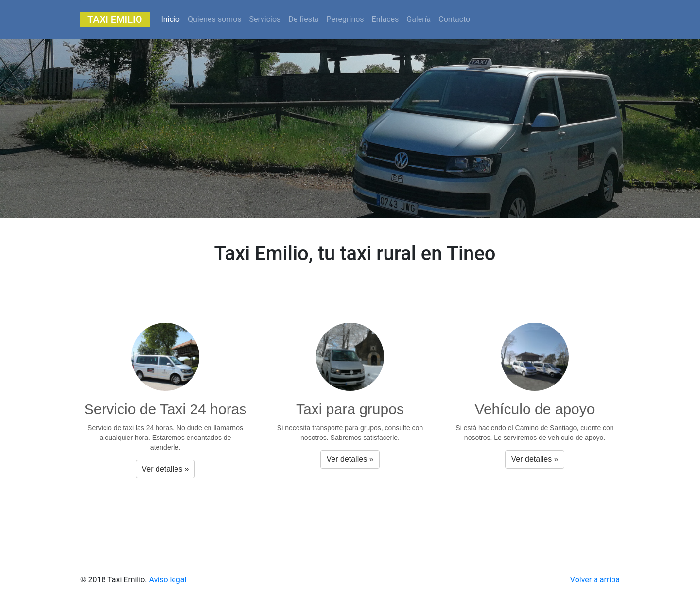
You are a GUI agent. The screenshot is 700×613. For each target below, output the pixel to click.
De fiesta (304, 19)
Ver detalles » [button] (166, 469)
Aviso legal (167, 580)
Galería (419, 19)
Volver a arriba (595, 580)
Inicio (173, 19)
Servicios (265, 19)
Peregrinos (345, 19)
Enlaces (385, 19)
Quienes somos (215, 19)
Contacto (454, 19)
